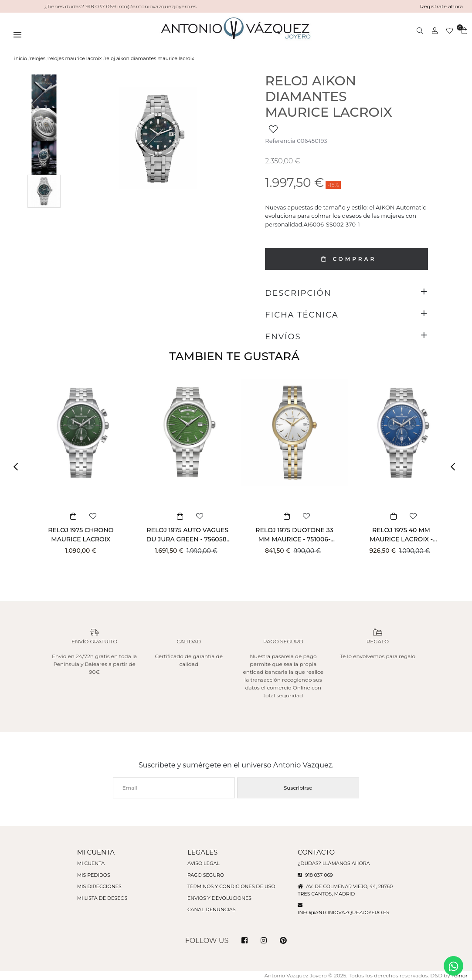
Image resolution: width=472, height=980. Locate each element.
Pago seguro (206, 875)
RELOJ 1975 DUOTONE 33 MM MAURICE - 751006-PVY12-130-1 (294, 539)
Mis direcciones (99, 886)
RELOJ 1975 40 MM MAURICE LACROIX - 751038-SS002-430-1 (401, 539)
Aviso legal (204, 863)
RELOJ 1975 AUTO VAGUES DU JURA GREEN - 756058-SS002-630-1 (188, 539)
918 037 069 (315, 875)
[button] (18, 467)
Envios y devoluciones (219, 898)
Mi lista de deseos (102, 898)
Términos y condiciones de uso (231, 886)
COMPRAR (346, 259)
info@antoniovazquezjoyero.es (343, 912)
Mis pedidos (94, 875)
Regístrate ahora (442, 6)
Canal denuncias (212, 909)
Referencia (280, 141)
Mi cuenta (91, 863)
